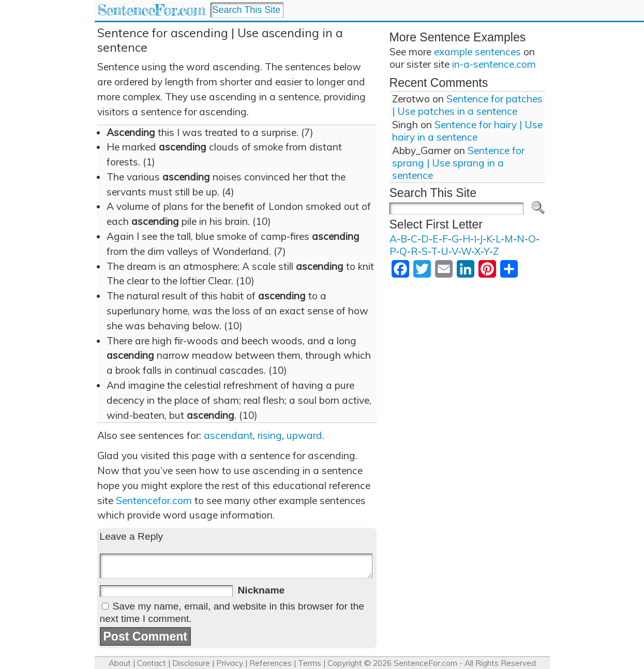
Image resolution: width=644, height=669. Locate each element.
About (120, 663)
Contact (152, 663)
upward (304, 435)
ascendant (228, 435)
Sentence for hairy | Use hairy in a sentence (467, 131)
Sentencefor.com (154, 500)
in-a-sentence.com (494, 64)
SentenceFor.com (151, 10)
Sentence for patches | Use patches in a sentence (467, 105)
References (271, 663)
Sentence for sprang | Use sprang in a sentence (458, 163)
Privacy (230, 663)
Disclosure (191, 663)
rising (270, 435)
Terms (310, 663)
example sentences (477, 52)
